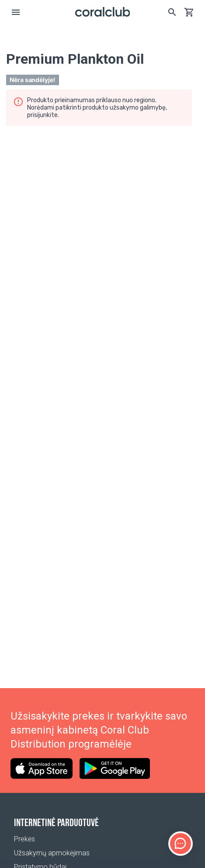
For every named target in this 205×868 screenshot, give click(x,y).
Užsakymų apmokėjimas (52, 853)
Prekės (24, 839)
